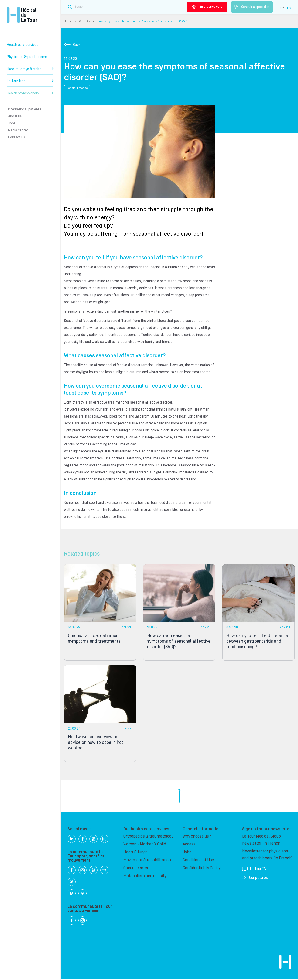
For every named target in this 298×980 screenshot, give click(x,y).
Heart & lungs (135, 853)
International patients (25, 109)
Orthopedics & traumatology (148, 837)
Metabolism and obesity (145, 877)
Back (72, 45)
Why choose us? (197, 837)
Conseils (85, 21)
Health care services (23, 45)
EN (289, 8)
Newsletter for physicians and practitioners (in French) (267, 855)
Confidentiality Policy (202, 869)
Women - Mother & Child (145, 845)
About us (15, 116)
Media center (18, 130)
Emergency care (207, 7)
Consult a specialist (252, 7)
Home (68, 21)
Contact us (17, 137)
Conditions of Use (198, 861)
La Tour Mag (30, 81)
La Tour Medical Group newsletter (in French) (262, 840)
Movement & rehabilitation (147, 861)
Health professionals (30, 93)
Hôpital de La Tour (22, 15)
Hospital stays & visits (30, 69)
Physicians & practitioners (27, 57)
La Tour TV (254, 870)
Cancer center (136, 869)
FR (282, 8)
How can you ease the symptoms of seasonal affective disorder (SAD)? (142, 21)
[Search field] (135, 7)
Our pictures (255, 878)
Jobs (12, 123)
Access (189, 845)
